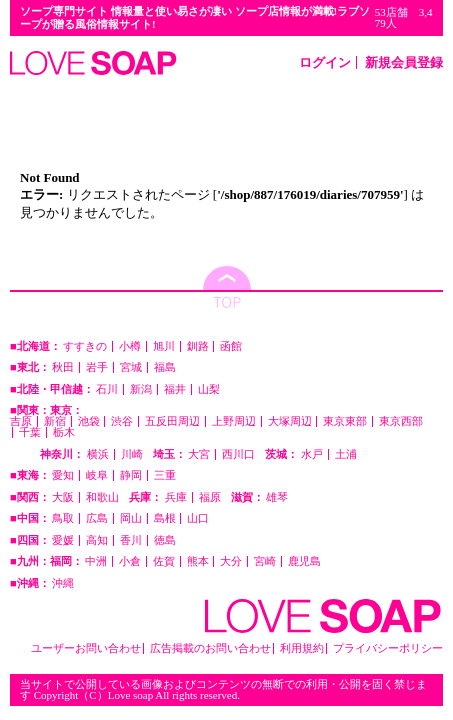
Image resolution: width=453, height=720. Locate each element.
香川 (131, 540)
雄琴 (277, 497)
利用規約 (302, 648)
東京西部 (401, 421)
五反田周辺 (172, 421)
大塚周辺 (290, 421)
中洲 (96, 561)
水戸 (312, 454)
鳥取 (63, 518)
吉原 (21, 421)
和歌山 (102, 497)
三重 (165, 475)
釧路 (198, 346)
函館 (231, 346)
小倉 (130, 561)
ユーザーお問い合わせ (86, 648)
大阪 (63, 497)
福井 (175, 389)
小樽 (130, 346)
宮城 (131, 367)
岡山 (131, 518)
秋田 (63, 367)
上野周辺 (234, 421)
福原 (210, 497)
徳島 (165, 540)
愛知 (63, 475)
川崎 (132, 454)
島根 (165, 518)
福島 (165, 367)
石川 (107, 389)
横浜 (98, 454)
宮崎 (265, 561)
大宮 (199, 454)
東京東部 (345, 421)
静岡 (131, 475)
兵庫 (176, 497)
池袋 (89, 421)
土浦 (346, 454)
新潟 (141, 389)
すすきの (85, 346)
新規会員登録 (404, 62)
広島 (97, 518)
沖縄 (63, 583)
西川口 (238, 454)
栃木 (64, 432)
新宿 (55, 421)
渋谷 (122, 421)
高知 (97, 540)
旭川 (164, 346)
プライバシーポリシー (388, 648)
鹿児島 (304, 561)
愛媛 (63, 540)
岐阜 (97, 475)
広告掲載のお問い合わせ (210, 648)
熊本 (198, 561)
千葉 (30, 432)
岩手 (97, 367)
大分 (231, 561)
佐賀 (164, 561)
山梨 (209, 389)
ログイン (325, 62)
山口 (198, 518)
